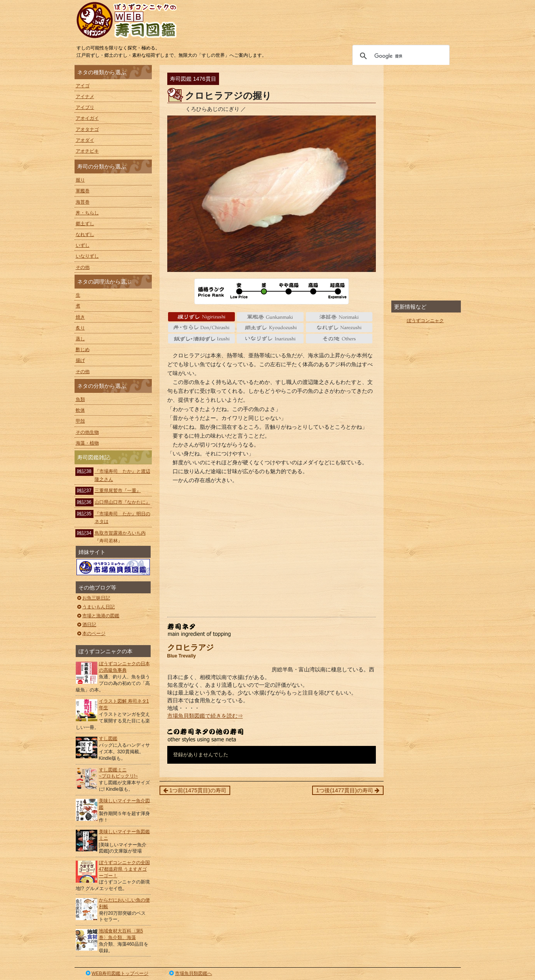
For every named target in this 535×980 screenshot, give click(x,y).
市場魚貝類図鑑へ (190, 973)
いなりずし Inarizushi (270, 338)
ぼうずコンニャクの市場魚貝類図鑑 (113, 567)
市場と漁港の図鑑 (98, 616)
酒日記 (86, 625)
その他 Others (339, 338)
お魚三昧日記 (93, 598)
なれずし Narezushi (339, 328)
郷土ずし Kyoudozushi (270, 328)
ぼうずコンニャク (425, 321)
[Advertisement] (272, 555)
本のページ (91, 634)
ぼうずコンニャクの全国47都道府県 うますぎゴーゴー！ (124, 869)
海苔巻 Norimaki (339, 317)
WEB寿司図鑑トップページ (117, 973)
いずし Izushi (201, 338)
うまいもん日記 (96, 607)
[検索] (400, 56)
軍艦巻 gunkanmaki (270, 317)
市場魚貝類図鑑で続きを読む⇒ (205, 716)
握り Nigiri (201, 317)
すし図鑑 (108, 739)
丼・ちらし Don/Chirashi (201, 328)
